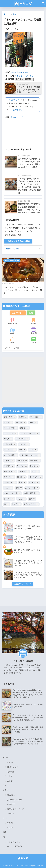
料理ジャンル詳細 (15, 411)
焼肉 (35, 472)
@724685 (11, 804)
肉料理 (21, 477)
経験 (4, 832)
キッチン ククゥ (23, 279)
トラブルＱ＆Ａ (14, 842)
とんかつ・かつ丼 (12, 493)
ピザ (22, 450)
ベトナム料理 (11, 428)
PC (4, 837)
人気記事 (10, 515)
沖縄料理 (9, 466)
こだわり (12, 340)
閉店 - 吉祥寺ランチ (19, 72)
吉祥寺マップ (18, 313)
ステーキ (9, 477)
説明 (31, 313)
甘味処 (16, 504)
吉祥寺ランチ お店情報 (17, 306)
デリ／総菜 (36, 417)
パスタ (33, 450)
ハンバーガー (35, 477)
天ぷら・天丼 (32, 488)
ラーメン (22, 466)
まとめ (34, 340)
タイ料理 (21, 423)
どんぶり (9, 499)
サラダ (8, 439)
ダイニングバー (31, 504)
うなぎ (8, 488)
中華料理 (22, 461)
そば (32, 499)
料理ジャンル (12, 321)
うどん (21, 499)
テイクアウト (22, 439)
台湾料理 (35, 461)
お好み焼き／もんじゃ (30, 455)
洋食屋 (25, 428)
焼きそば (9, 461)
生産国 (10, 823)
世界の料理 (10, 444)
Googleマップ (17, 117)
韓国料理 (24, 472)
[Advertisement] (23, 380)
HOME (23, 858)
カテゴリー (12, 781)
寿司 (19, 488)
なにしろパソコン (27, 668)
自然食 (8, 423)
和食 (22, 483)
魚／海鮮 (34, 483)
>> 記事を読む (16, 110)
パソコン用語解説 (15, 846)
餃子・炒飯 (10, 472)
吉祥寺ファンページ (15, 809)
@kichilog (11, 795)
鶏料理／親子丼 (31, 493)
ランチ (5, 758)
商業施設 (34, 321)
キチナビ (11, 813)
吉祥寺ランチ (14, 100)
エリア (12, 331)
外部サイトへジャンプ (24, 76)
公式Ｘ (5, 790)
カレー (33, 423)
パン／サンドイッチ (30, 433)
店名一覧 (34, 331)
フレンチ (24, 444)
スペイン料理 (11, 455)
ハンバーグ (10, 483)
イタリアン (10, 450)
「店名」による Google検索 (18, 241)
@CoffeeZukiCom (14, 800)
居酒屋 (23, 417)
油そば (34, 466)
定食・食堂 (10, 417)
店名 (14, 14)
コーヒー (6, 818)
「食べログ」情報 (12, 249)
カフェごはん (11, 433)
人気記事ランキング (23, 584)
